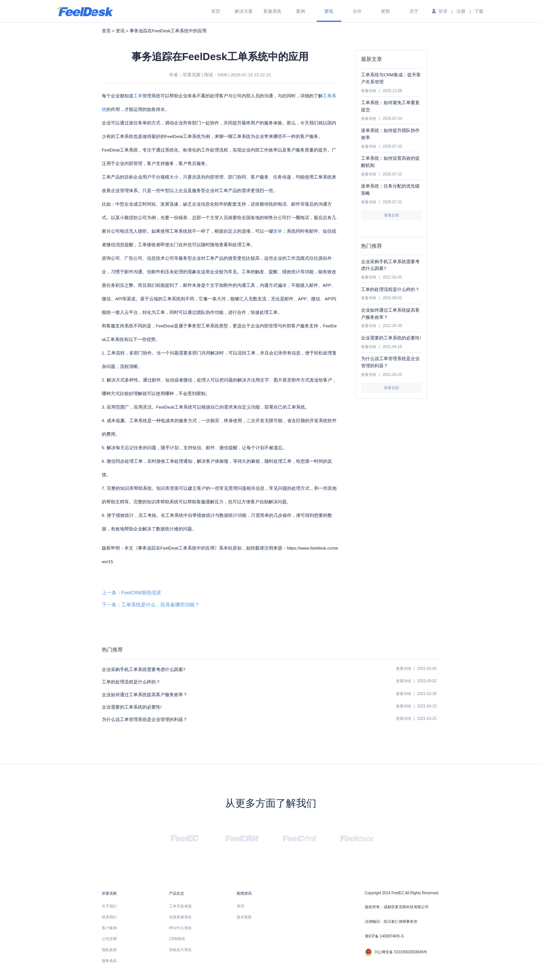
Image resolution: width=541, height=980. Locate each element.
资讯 (329, 11)
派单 (278, 231)
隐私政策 (109, 950)
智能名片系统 (180, 950)
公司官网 (109, 939)
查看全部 (391, 215)
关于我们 (109, 906)
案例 (301, 11)
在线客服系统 (180, 917)
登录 (443, 11)
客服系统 (272, 11)
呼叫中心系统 (180, 928)
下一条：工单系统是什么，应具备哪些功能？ (151, 605)
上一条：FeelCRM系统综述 (132, 593)
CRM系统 (177, 939)
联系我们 (109, 917)
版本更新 (244, 917)
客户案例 (109, 928)
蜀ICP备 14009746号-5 (384, 936)
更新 (385, 11)
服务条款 (109, 961)
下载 (479, 11)
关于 (414, 11)
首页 (216, 11)
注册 (461, 11)
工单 (138, 96)
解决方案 (244, 11)
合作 (357, 11)
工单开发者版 (180, 906)
